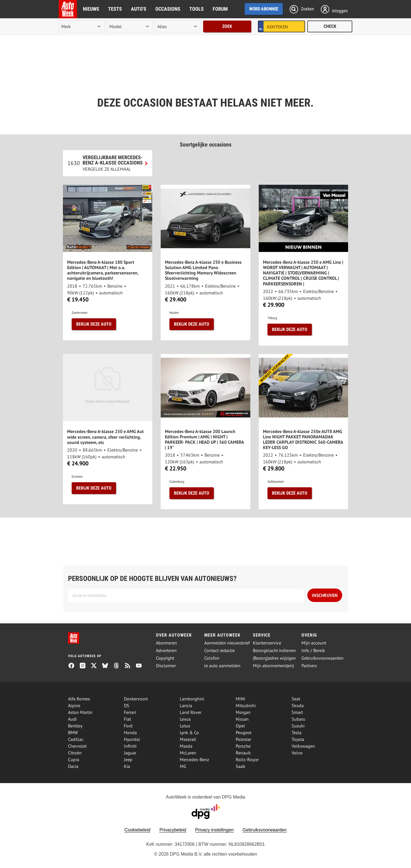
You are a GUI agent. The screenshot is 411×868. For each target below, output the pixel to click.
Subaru (298, 719)
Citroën (75, 753)
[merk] (82, 26)
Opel (240, 726)
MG (183, 766)
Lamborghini (192, 699)
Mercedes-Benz (194, 759)
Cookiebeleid (138, 830)
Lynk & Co (189, 732)
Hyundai (132, 739)
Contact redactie (220, 651)
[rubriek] (178, 26)
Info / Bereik (313, 651)
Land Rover (191, 712)
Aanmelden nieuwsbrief (227, 643)
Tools (197, 9)
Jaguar (130, 753)
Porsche (243, 746)
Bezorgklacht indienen (274, 651)
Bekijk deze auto (94, 324)
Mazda (186, 746)
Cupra (74, 759)
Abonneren (166, 643)
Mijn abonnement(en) (273, 666)
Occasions (168, 9)
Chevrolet (77, 746)
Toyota (298, 739)
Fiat (127, 719)
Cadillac (76, 739)
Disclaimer (166, 666)
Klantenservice (267, 643)
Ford (128, 726)
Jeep (128, 759)
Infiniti (130, 746)
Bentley (75, 726)
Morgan (243, 712)
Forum (220, 9)
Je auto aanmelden (222, 666)
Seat (296, 699)
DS (127, 705)
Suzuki (298, 726)
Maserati (188, 739)
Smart (297, 712)
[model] (130, 26)
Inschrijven (325, 595)
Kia (127, 766)
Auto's (139, 9)
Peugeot (244, 732)
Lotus (185, 726)
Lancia (186, 705)
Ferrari (130, 712)
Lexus (185, 719)
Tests (115, 9)
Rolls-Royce (247, 759)
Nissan (242, 719)
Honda (130, 732)
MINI (240, 699)
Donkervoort (136, 699)
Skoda (298, 705)
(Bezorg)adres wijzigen (274, 658)
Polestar (243, 739)
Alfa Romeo (79, 699)
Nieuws (91, 9)
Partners (309, 666)
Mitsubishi (246, 705)
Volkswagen (303, 746)
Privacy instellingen (214, 830)
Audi (72, 719)
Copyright (165, 658)
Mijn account (314, 643)
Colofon (212, 658)
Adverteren (166, 651)
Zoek (227, 26)
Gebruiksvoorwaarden (323, 658)
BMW (73, 732)
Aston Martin (80, 712)
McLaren (188, 753)
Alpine (74, 705)
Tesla (297, 732)
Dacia (73, 766)
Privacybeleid (173, 830)
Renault (243, 753)
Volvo (297, 753)
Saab (240, 766)
